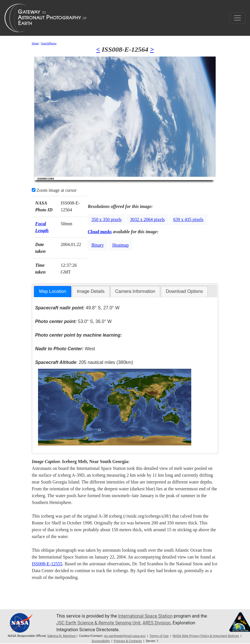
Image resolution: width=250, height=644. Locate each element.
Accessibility (101, 641)
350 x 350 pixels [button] (106, 219)
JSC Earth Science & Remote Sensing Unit (98, 623)
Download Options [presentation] (184, 291)
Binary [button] (98, 245)
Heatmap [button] (121, 245)
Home (35, 43)
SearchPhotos (49, 43)
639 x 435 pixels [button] (188, 219)
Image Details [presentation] (91, 291)
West (65, 349)
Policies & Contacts (128, 641)
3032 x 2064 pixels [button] (147, 219)
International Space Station (145, 616)
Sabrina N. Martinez (62, 636)
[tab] (52, 292)
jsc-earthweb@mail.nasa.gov (125, 636)
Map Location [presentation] (52, 291)
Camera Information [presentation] (135, 291)
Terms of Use (159, 636)
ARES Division (156, 623)
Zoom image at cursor (54, 190)
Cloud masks (100, 232)
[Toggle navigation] (238, 18)
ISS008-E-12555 (47, 564)
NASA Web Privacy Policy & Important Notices (206, 636)
